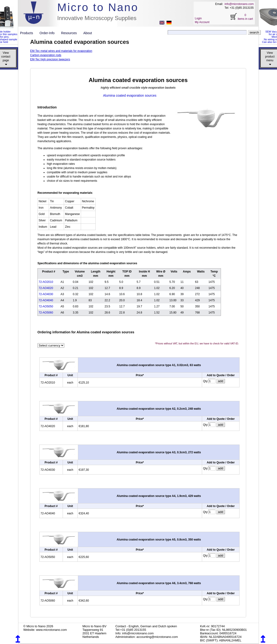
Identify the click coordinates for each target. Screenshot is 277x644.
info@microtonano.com (239, 4)
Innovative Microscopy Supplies (97, 18)
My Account (202, 22)
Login (198, 18)
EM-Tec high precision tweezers (50, 59)
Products (28, 33)
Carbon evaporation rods (46, 55)
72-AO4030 (46, 294)
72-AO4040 (46, 300)
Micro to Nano (98, 7)
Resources (71, 33)
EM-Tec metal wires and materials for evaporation (61, 51)
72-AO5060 (46, 313)
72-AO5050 (46, 306)
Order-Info (49, 33)
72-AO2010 (46, 282)
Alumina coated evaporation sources (130, 95)
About (88, 33)
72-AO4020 (46, 288)
